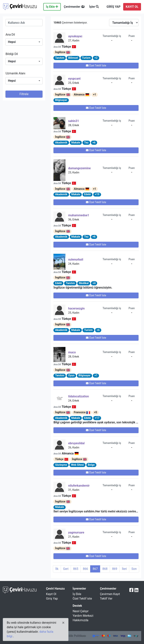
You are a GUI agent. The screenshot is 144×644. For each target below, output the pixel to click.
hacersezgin (76, 308)
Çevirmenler (74, 7)
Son (134, 569)
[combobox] (24, 42)
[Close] (63, 623)
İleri (124, 569)
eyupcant (74, 79)
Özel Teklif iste (82, 599)
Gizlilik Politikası (75, 636)
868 (105, 569)
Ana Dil (10, 35)
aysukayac (75, 36)
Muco (72, 352)
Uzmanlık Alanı (15, 73)
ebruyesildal (76, 443)
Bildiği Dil (12, 54)
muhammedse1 (79, 215)
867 (95, 569)
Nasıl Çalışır (81, 611)
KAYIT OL (132, 7)
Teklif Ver (106, 599)
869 (115, 569)
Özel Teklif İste (96, 66)
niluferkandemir (79, 486)
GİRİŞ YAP (113, 7)
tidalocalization (79, 396)
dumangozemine (79, 168)
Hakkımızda (80, 620)
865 (76, 569)
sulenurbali (76, 260)
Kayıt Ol (51, 594)
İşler (94, 7)
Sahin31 (74, 121)
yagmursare (76, 532)
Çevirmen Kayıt (110, 594)
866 (85, 569)
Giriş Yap (52, 599)
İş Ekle (52, 7)
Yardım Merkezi (83, 616)
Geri (66, 569)
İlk (57, 569)
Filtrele (24, 94)
